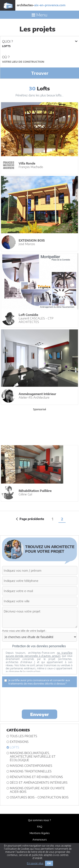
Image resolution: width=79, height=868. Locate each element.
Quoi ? (40, 41)
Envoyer (39, 714)
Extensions (19, 742)
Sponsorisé (40, 409)
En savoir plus (35, 863)
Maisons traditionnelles (31, 771)
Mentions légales (40, 833)
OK (49, 863)
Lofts (14, 747)
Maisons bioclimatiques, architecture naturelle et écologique (33, 756)
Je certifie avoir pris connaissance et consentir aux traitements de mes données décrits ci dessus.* (37, 682)
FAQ (40, 827)
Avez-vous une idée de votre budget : (24, 631)
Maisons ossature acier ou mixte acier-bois (37, 790)
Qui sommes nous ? (39, 820)
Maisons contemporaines (31, 766)
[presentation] (34, 698)
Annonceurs (40, 840)
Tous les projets (23, 736)
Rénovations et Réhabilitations (36, 777)
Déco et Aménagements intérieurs (39, 783)
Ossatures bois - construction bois (39, 797)
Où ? (6, 57)
